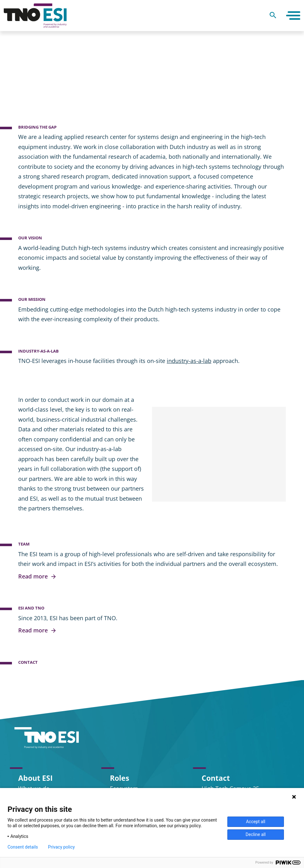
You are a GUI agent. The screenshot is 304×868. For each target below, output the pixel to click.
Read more (38, 577)
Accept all (256, 822)
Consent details (23, 847)
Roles (119, 778)
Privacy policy (61, 847)
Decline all (256, 834)
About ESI (35, 778)
